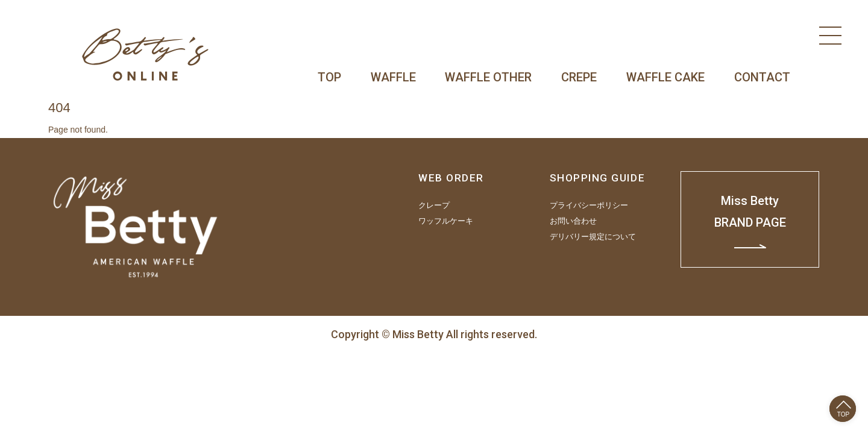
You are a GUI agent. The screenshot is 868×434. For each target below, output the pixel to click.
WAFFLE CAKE (665, 77)
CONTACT (762, 77)
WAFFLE (393, 77)
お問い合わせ (573, 221)
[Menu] (830, 36)
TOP (329, 77)
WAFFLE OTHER (488, 77)
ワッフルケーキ (446, 221)
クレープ (434, 206)
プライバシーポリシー (589, 206)
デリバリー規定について (593, 237)
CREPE (579, 77)
